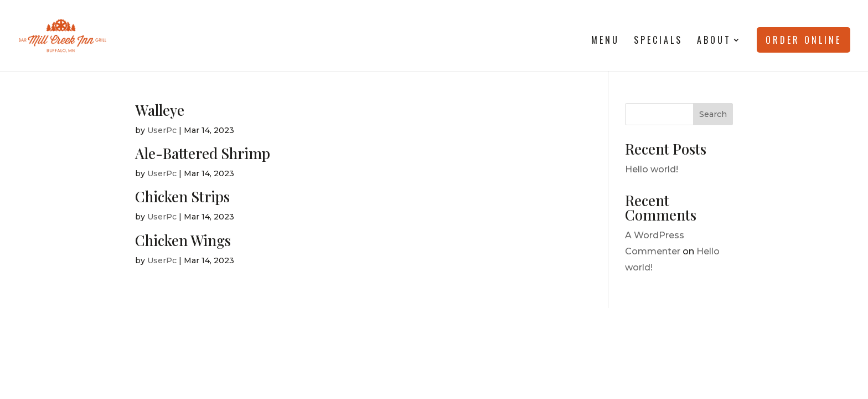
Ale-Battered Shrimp (203, 153)
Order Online (804, 40)
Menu (605, 41)
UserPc (162, 130)
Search (713, 114)
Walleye (160, 110)
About (714, 41)
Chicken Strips (182, 196)
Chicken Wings (183, 240)
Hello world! (652, 169)
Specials (658, 41)
